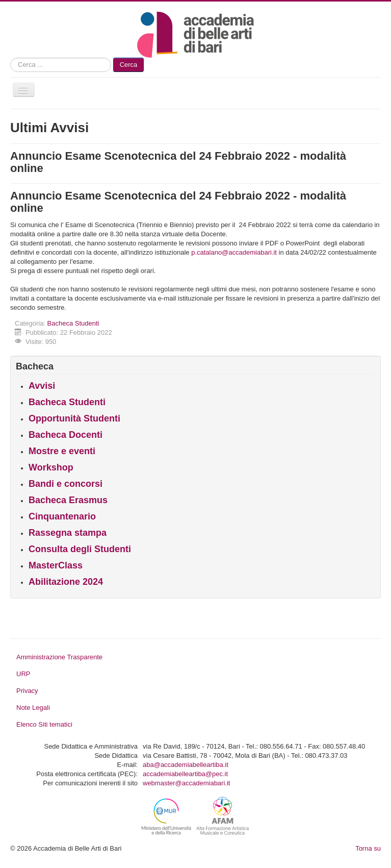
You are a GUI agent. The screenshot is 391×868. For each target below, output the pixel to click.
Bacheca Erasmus (68, 500)
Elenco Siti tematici (44, 724)
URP (23, 674)
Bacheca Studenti (73, 323)
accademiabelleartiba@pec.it (185, 774)
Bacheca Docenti (66, 435)
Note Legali (33, 708)
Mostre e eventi (62, 451)
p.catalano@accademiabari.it (234, 252)
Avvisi (42, 386)
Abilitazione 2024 (66, 582)
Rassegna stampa (68, 533)
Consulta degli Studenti (80, 549)
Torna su (368, 848)
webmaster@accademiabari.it (186, 783)
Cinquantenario (62, 516)
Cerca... (10, 58)
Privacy (27, 691)
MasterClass (56, 565)
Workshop (51, 467)
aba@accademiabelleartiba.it (186, 765)
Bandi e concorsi (66, 484)
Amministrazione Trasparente (59, 657)
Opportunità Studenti (74, 418)
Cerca (129, 65)
